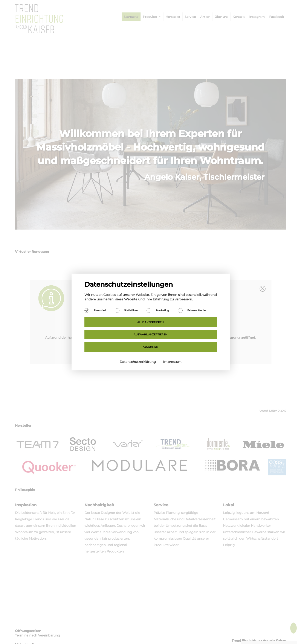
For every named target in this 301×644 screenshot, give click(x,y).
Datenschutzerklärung (138, 362)
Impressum (172, 362)
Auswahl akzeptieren (150, 334)
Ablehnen (150, 347)
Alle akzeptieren (150, 322)
